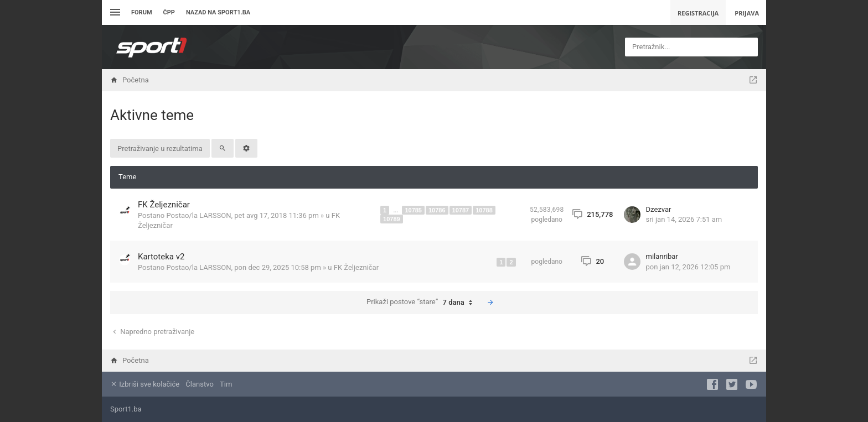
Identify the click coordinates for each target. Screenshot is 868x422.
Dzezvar (659, 209)
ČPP (169, 12)
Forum (142, 12)
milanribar (662, 256)
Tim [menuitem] (226, 384)
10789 (392, 219)
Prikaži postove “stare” (422, 303)
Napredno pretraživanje (153, 332)
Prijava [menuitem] (747, 13)
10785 (413, 210)
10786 (437, 210)
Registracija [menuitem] (698, 13)
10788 (484, 210)
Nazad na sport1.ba (218, 12)
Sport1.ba (126, 409)
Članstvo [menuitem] (199, 384)
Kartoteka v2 (161, 257)
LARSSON (215, 215)
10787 (461, 210)
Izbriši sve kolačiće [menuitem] (145, 384)
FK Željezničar (164, 205)
